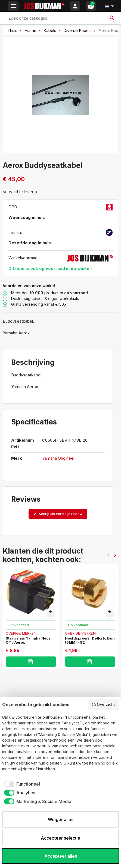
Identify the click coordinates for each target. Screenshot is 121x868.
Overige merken (21, 633)
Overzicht (103, 704)
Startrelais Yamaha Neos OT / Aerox (28, 640)
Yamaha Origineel (58, 458)
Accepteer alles (61, 856)
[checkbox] (21, 784)
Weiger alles (61, 819)
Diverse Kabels (77, 30)
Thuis (12, 30)
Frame (30, 30)
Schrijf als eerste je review (58, 514)
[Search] (60, 18)
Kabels (50, 30)
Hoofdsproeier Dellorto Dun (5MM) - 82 (90, 640)
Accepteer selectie (60, 838)
